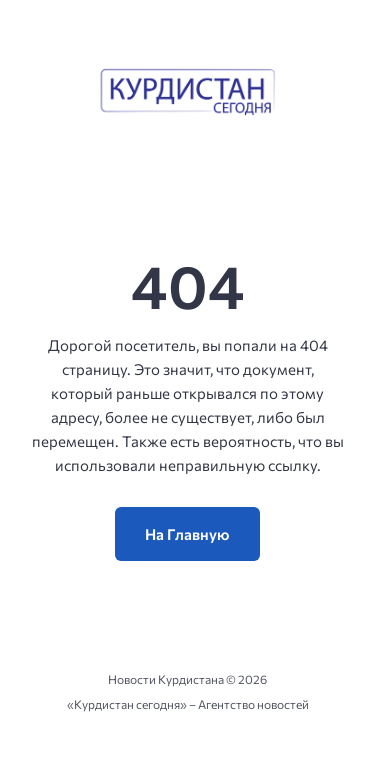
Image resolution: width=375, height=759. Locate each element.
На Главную (187, 534)
